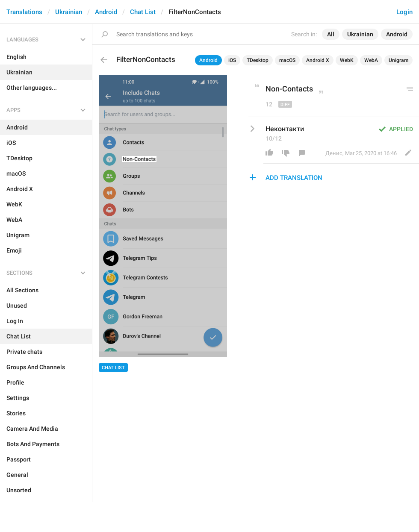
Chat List (143, 12)
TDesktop (258, 60)
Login (404, 12)
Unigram (398, 60)
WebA (371, 60)
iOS (232, 60)
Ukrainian (69, 12)
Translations (24, 12)
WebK (347, 60)
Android (106, 12)
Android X (318, 60)
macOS (287, 60)
